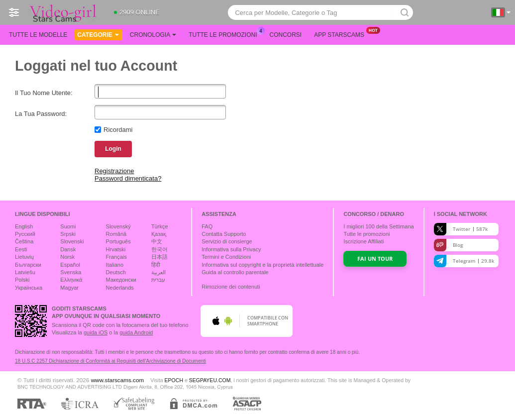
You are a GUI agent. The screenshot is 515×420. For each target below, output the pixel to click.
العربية (158, 272)
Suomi (68, 226)
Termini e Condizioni (226, 257)
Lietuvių (24, 257)
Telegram (464, 261)
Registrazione (114, 171)
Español (70, 265)
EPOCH (174, 380)
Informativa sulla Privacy (231, 249)
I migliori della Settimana (378, 226)
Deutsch (116, 272)
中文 (157, 241)
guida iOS (96, 332)
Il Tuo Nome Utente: (44, 93)
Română (116, 234)
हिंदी (156, 265)
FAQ (207, 226)
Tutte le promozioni (225, 34)
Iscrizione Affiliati (363, 241)
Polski (22, 280)
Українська (29, 288)
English (24, 226)
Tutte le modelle (38, 35)
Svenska (71, 272)
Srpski (68, 234)
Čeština (24, 241)
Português (118, 241)
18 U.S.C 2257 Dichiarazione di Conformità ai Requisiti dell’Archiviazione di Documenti (110, 361)
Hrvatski (116, 249)
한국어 (159, 249)
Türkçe (160, 226)
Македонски (121, 280)
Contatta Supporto (224, 234)
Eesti (21, 249)
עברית (158, 280)
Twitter (461, 229)
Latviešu (25, 272)
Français (116, 257)
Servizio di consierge (227, 241)
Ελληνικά (71, 280)
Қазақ (159, 234)
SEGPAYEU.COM (210, 380)
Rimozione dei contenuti (231, 287)
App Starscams (342, 34)
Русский (25, 234)
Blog (448, 245)
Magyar (69, 288)
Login (113, 149)
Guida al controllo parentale (235, 272)
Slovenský (118, 226)
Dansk (68, 249)
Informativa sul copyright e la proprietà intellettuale (262, 265)
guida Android (136, 332)
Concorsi (286, 35)
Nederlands (120, 288)
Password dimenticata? (128, 178)
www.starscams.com (118, 380)
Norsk (67, 257)
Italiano (115, 265)
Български (28, 265)
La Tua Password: (41, 114)
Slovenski (72, 241)
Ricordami (118, 130)
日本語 (159, 257)
